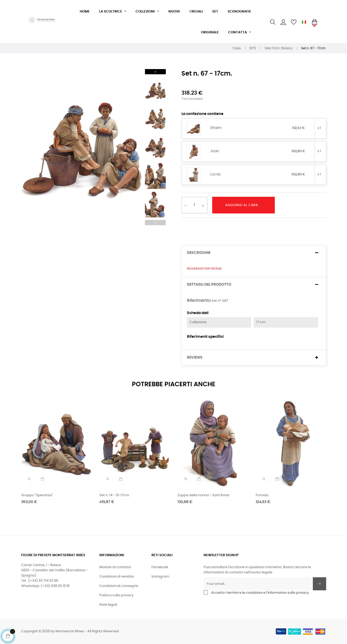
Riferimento (199, 300)
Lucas (215, 174)
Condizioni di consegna (119, 586)
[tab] (254, 253)
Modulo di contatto (115, 567)
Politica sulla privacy (116, 595)
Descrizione (199, 253)
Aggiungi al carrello (245, 205)
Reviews (195, 358)
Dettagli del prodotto (209, 285)
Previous (155, 223)
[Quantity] (194, 205)
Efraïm (216, 128)
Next (155, 72)
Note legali (108, 605)
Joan (215, 151)
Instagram (160, 577)
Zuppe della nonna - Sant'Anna (203, 495)
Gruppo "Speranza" (37, 495)
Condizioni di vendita (117, 577)
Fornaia (262, 495)
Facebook (160, 567)
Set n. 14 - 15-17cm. (115, 495)
